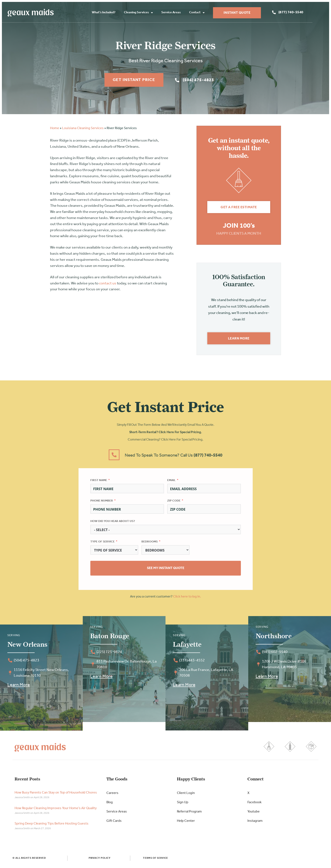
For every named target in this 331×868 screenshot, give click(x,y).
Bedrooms (150, 543)
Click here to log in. (187, 599)
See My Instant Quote (166, 570)
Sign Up (183, 804)
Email (171, 482)
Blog (110, 804)
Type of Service (102, 543)
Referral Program (189, 814)
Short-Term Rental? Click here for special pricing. (166, 434)
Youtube (254, 814)
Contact (209, 13)
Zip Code (174, 502)
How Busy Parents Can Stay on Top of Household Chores (56, 795)
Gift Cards (114, 823)
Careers (112, 795)
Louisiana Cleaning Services (83, 130)
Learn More (19, 687)
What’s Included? (116, 13)
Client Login (186, 795)
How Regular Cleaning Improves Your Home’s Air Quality (56, 810)
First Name (99, 482)
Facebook (254, 804)
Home (55, 130)
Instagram (255, 823)
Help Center (186, 823)
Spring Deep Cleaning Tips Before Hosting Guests (52, 826)
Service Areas (183, 13)
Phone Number (102, 502)
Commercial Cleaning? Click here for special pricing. (165, 442)
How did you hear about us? (113, 523)
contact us (108, 285)
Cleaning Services (151, 13)
